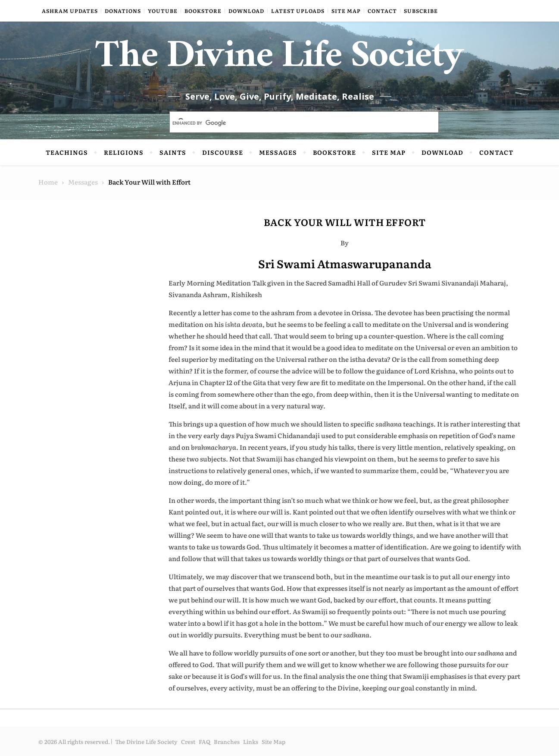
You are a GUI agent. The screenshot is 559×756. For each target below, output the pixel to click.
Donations (123, 11)
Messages (278, 152)
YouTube (163, 11)
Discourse (223, 152)
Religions (124, 152)
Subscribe (421, 11)
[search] (294, 123)
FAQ (205, 742)
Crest (188, 742)
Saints (173, 152)
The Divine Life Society (279, 60)
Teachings (67, 152)
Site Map (346, 11)
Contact (382, 11)
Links (251, 742)
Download (246, 11)
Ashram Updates (70, 11)
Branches (227, 742)
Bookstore (203, 11)
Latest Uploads (298, 11)
